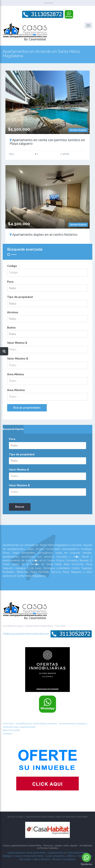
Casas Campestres (55, 856)
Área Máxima (16, 390)
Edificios (71, 856)
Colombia (48, 3)
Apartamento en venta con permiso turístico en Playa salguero (47, 142)
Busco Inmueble (11, 730)
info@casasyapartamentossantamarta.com (26, 634)
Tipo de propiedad (20, 297)
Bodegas (7, 856)
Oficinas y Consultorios (64, 859)
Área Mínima (16, 374)
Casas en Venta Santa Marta (29, 856)
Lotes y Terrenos (41, 859)
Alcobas (13, 312)
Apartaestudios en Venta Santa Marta (67, 853)
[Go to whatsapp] (86, 857)
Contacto (7, 734)
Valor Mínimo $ (17, 343)
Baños (11, 328)
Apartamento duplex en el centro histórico (43, 235)
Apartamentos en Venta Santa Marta (26, 853)
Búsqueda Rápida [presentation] (13, 429)
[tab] (13, 429)
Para (10, 282)
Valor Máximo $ (18, 359)
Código (12, 266)
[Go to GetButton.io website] (86, 864)
